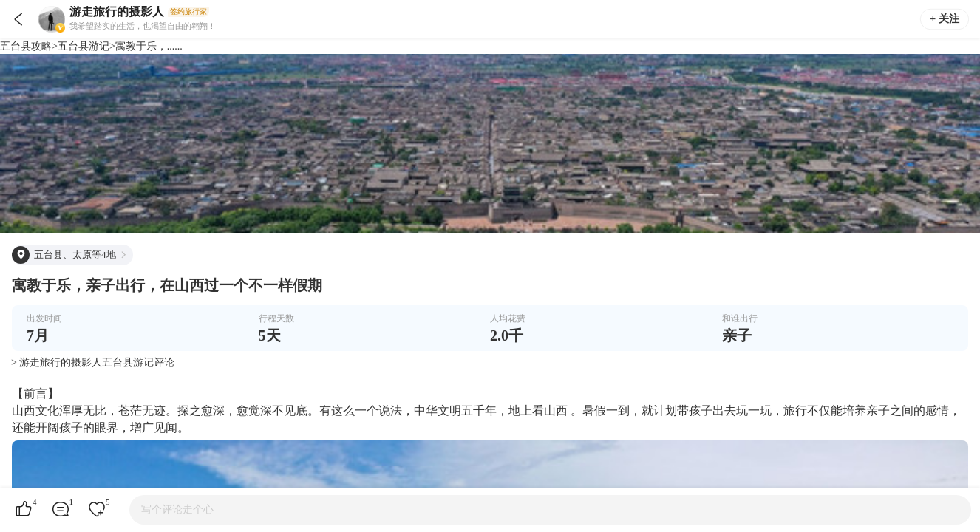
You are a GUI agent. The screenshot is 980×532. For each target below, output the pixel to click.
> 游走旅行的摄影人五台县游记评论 (93, 362)
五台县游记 (84, 46)
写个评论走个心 (177, 509)
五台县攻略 (26, 46)
